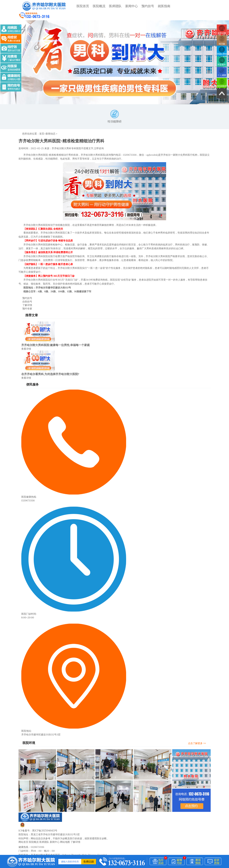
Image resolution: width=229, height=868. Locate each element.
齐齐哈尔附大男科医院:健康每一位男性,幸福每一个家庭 (56, 332)
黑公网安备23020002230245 (39, 813)
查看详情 (26, 336)
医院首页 (81, 6)
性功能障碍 (115, 108)
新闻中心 (129, 6)
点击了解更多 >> (199, 730)
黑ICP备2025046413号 (44, 817)
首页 (42, 125)
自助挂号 (25, 289)
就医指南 (162, 6)
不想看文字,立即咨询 (92, 140)
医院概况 (97, 6)
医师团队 (113, 6)
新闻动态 (50, 125)
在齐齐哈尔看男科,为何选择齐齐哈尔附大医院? (50, 361)
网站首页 (23, 828)
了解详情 (25, 292)
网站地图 (65, 828)
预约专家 (25, 295)
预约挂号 (146, 6)
